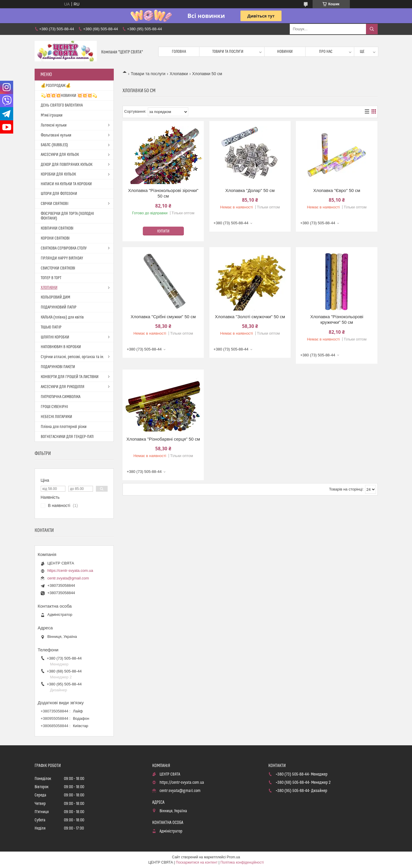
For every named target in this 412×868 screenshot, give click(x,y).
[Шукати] (372, 29)
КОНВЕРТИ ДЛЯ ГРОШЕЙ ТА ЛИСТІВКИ (70, 377)
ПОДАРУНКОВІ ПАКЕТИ (58, 367)
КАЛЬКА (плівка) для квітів (62, 317)
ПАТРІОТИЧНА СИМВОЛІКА (61, 397)
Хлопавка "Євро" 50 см (337, 190)
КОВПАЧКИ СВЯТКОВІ (57, 228)
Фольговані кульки (56, 135)
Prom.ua (233, 857)
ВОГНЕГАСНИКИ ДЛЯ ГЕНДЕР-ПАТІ (67, 437)
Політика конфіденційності (242, 862)
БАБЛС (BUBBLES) (54, 145)
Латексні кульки (54, 125)
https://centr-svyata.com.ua (70, 570)
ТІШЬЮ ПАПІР (51, 327)
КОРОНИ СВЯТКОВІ (55, 238)
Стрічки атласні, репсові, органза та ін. (72, 357)
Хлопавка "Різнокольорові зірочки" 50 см (163, 193)
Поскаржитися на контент (197, 862)
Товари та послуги (228, 52)
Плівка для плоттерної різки (64, 427)
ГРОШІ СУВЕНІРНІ (55, 407)
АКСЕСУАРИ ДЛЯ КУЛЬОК (60, 155)
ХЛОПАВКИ (49, 288)
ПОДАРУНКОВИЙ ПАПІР (59, 307)
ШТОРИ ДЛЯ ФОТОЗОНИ (59, 194)
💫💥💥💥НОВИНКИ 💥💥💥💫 (69, 96)
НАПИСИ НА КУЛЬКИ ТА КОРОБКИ (66, 184)
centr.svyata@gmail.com (68, 578)
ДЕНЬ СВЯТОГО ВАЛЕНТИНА (62, 105)
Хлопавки (179, 74)
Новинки (285, 52)
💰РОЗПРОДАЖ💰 (56, 86)
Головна (179, 52)
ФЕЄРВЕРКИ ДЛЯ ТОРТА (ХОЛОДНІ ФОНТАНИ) (67, 216)
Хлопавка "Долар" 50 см (250, 190)
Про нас (326, 52)
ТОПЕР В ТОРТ (51, 278)
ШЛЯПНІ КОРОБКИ (55, 337)
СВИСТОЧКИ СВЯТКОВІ (58, 268)
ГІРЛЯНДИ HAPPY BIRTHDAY (62, 258)
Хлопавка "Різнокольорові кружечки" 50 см (337, 320)
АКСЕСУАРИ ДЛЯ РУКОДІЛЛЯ (63, 387)
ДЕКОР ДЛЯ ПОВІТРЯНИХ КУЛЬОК (67, 165)
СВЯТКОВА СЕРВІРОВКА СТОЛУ (64, 248)
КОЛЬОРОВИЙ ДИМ (55, 297)
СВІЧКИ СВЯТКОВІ (55, 204)
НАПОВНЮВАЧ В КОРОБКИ (61, 347)
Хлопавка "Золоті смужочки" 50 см (250, 317)
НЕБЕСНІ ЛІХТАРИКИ (57, 417)
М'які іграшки (52, 115)
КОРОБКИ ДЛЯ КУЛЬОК (58, 174)
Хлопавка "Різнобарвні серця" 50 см (163, 439)
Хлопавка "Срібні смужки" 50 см (163, 317)
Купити (163, 231)
